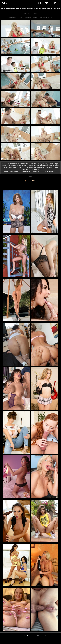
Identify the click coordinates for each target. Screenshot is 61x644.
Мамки (30, 176)
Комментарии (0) (6, 184)
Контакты (25, 636)
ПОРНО (47, 636)
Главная (5, 3)
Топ (47, 3)
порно (39, 3)
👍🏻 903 (27, 181)
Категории (56, 3)
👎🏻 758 (34, 181)
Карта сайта (36, 636)
